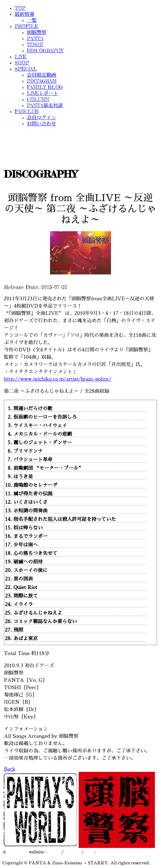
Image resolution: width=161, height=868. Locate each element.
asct (89, 852)
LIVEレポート (43, 93)
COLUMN (38, 99)
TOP (20, 8)
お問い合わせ (41, 124)
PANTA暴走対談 (45, 105)
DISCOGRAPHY (45, 51)
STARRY (17, 852)
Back (10, 769)
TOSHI (35, 44)
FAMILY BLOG (45, 87)
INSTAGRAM (42, 81)
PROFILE (26, 26)
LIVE (21, 57)
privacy (73, 852)
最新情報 (24, 14)
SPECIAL (26, 69)
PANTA (35, 38)
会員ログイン (41, 117)
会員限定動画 (41, 75)
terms (54, 852)
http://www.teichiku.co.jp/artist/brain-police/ (58, 379)
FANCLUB (27, 111)
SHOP (22, 63)
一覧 (32, 20)
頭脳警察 (37, 32)
